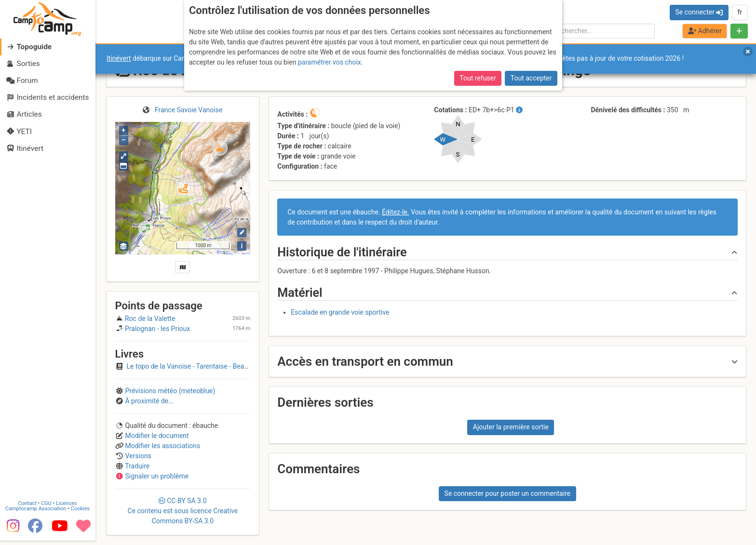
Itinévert (119, 58)
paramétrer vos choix (330, 62)
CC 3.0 (183, 511)
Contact (28, 507)
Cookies (81, 512)
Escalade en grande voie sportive (340, 312)
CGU (47, 507)
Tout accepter (531, 78)
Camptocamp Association (36, 512)
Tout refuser (478, 78)
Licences (67, 507)
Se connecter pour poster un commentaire (508, 493)
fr (740, 12)
